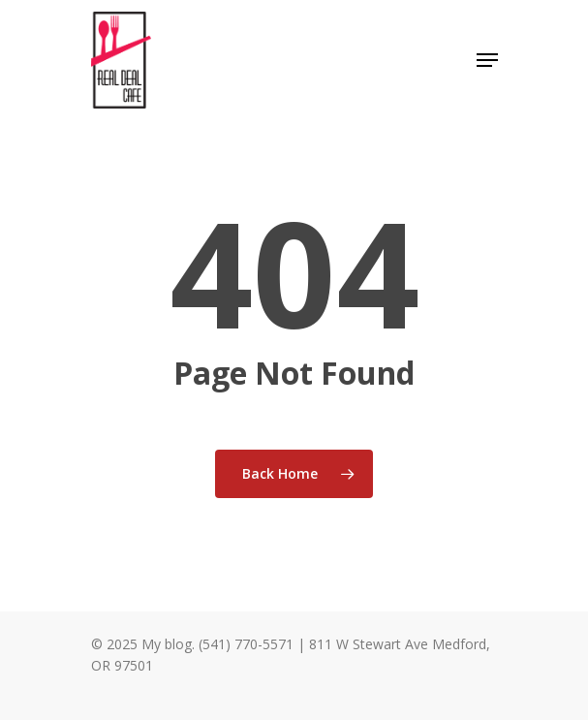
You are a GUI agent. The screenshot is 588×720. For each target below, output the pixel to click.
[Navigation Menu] (487, 60)
